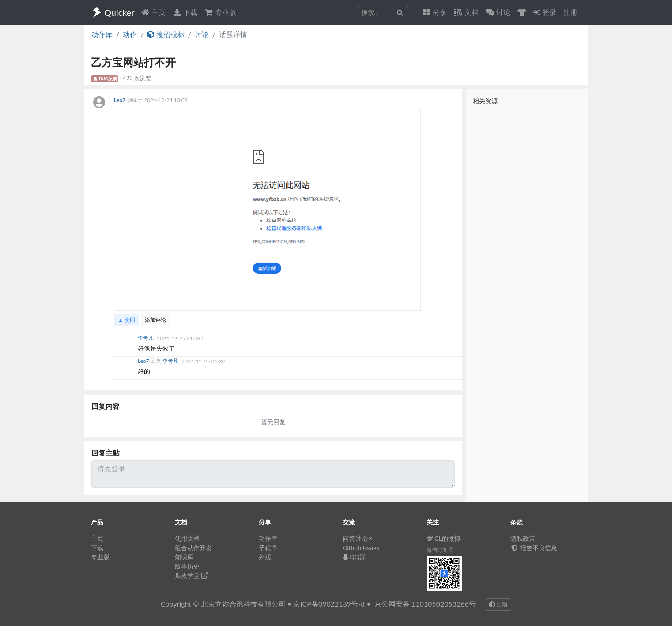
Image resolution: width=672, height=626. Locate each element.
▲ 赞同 (126, 320)
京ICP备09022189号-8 (329, 604)
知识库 (184, 557)
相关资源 (485, 101)
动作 (130, 34)
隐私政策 (523, 538)
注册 (570, 12)
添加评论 (155, 320)
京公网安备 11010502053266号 (425, 604)
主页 (153, 12)
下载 (185, 12)
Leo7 (120, 100)
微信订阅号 (440, 550)
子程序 (268, 548)
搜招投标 (166, 34)
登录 (545, 12)
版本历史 (187, 566)
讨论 (202, 34)
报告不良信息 (534, 548)
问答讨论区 (358, 538)
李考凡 (146, 338)
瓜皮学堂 (191, 575)
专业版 (220, 12)
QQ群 (354, 557)
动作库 (102, 34)
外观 (265, 557)
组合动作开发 (193, 548)
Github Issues (361, 548)
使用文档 (187, 538)
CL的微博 (444, 538)
